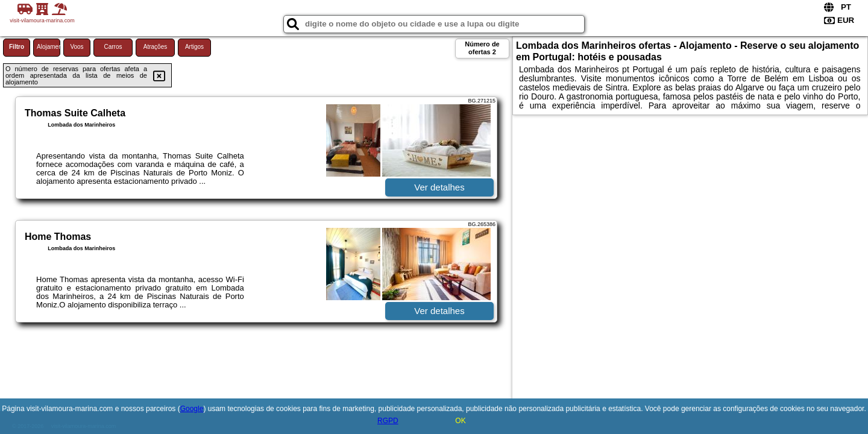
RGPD (388, 421)
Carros (113, 47)
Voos (77, 47)
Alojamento (49, 47)
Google (192, 409)
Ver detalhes (439, 187)
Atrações (155, 47)
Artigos (194, 47)
